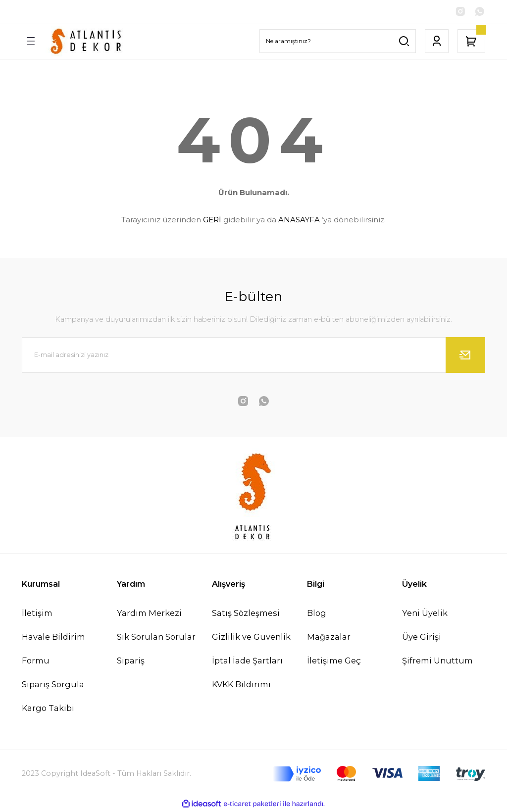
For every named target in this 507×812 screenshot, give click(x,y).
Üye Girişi (422, 638)
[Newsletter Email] (253, 356)
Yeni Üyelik (425, 614)
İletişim (37, 614)
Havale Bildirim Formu (53, 650)
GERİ (212, 221)
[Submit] (465, 356)
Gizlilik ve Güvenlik (251, 638)
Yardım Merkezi (149, 614)
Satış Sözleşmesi (246, 614)
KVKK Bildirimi (241, 685)
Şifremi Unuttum (437, 661)
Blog (317, 614)
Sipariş (131, 661)
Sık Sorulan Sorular (156, 638)
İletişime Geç (334, 661)
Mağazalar (329, 638)
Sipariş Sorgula (53, 685)
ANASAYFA (299, 221)
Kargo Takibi (48, 710)
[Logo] (87, 42)
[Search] (338, 42)
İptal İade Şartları (247, 661)
